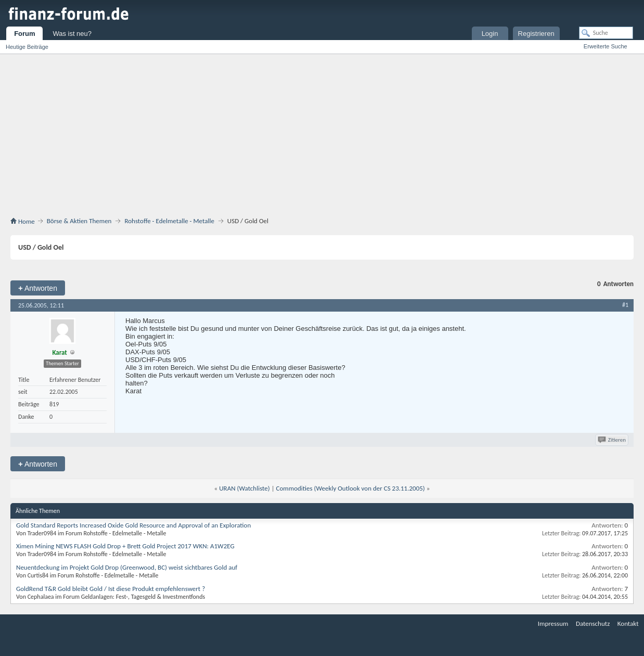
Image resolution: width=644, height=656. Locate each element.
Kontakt (628, 623)
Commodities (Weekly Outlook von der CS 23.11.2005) (351, 488)
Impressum (553, 623)
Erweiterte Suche (606, 46)
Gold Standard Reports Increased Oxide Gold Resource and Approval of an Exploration (133, 525)
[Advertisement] (322, 137)
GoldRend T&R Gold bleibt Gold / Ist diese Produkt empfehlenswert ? (111, 589)
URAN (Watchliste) (244, 488)
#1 (625, 305)
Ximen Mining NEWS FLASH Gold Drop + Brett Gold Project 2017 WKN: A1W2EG (125, 546)
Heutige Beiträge (27, 47)
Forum (24, 34)
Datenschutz (593, 623)
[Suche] (606, 33)
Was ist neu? (72, 34)
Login (490, 34)
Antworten (38, 288)
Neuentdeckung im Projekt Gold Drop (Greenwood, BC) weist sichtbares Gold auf (127, 567)
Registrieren (536, 34)
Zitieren (613, 440)
